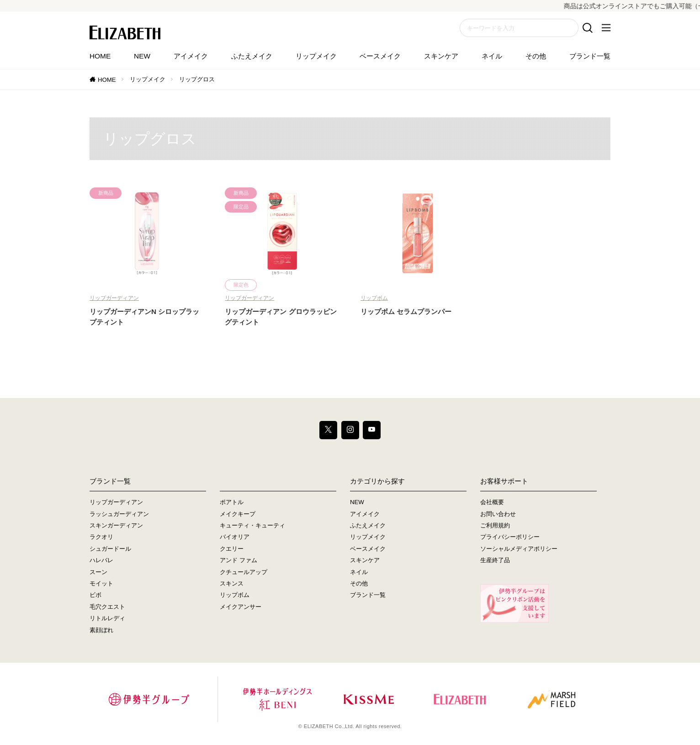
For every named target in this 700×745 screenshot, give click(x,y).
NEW (142, 56)
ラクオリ (101, 537)
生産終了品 (495, 561)
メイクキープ (238, 514)
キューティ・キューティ (252, 525)
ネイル (492, 56)
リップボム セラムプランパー (406, 311)
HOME (100, 56)
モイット (101, 583)
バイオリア (235, 537)
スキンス (232, 583)
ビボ (95, 595)
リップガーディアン (114, 298)
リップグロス (197, 79)
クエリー (232, 549)
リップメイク (316, 56)
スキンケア (441, 56)
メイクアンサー (241, 607)
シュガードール (110, 549)
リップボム (374, 298)
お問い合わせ (498, 514)
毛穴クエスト (107, 607)
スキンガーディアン (116, 525)
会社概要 (492, 503)
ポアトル (232, 503)
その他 (536, 56)
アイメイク (191, 56)
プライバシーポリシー (510, 537)
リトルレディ (107, 619)
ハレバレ (101, 561)
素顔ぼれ (101, 630)
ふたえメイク (252, 56)
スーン (98, 572)
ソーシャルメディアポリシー (519, 549)
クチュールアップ (244, 572)
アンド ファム (239, 561)
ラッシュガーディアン (119, 514)
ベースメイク (380, 56)
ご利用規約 (495, 525)
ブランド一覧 (590, 56)
